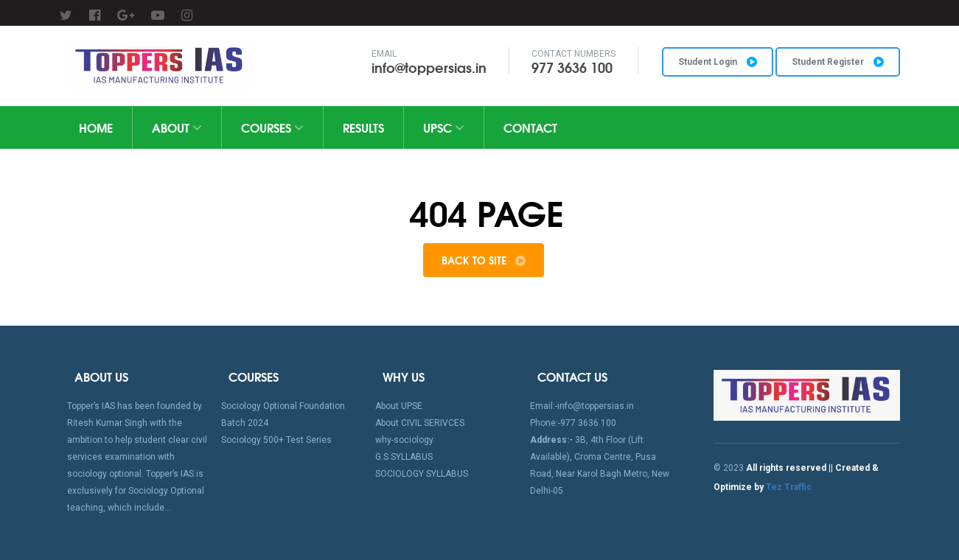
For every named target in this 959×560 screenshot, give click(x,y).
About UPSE (399, 406)
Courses (272, 127)
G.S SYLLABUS (404, 457)
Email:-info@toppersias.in (582, 406)
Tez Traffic (789, 487)
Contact (530, 127)
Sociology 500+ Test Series (276, 440)
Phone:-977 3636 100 (573, 423)
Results (363, 127)
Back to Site (484, 260)
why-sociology (404, 440)
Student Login (718, 62)
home (96, 127)
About (177, 127)
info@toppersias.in (429, 67)
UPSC (444, 127)
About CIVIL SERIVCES (420, 423)
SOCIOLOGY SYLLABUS (422, 474)
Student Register (838, 62)
